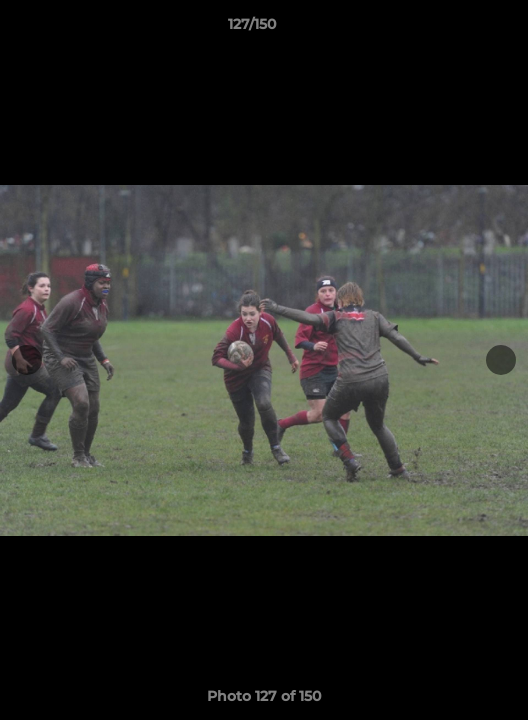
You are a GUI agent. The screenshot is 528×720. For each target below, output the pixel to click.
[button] (456, 29)
